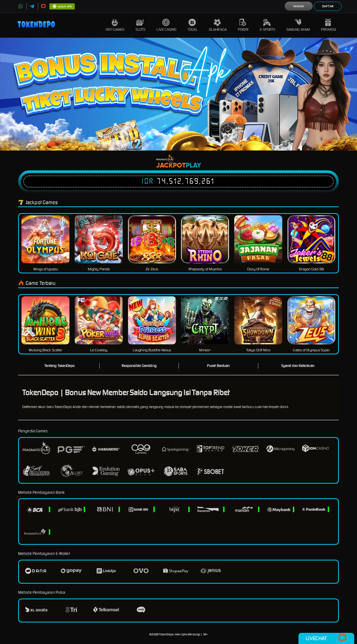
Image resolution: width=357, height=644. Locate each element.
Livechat (326, 638)
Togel (193, 25)
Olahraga (218, 25)
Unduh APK (62, 7)
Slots (141, 25)
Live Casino (166, 25)
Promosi (329, 25)
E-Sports (267, 25)
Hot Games (115, 25)
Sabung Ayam (298, 25)
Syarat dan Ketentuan (298, 366)
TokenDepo (166, 634)
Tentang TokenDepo (60, 366)
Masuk (299, 6)
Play (193, 166)
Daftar (328, 6)
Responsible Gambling (139, 366)
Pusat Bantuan (218, 366)
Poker (243, 25)
